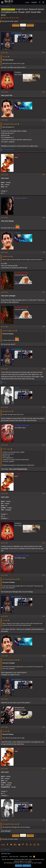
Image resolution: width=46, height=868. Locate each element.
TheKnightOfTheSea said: (10, 124)
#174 (44, 575)
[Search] (43, 2)
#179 (44, 769)
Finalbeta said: (7, 256)
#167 (44, 292)
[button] (2, 2)
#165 (44, 218)
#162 (44, 92)
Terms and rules (14, 856)
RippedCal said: (7, 411)
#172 (44, 494)
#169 (44, 369)
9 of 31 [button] (23, 25)
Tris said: (5, 57)
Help (31, 856)
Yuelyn (17, 388)
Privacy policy (24, 856)
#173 (44, 543)
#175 (44, 616)
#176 (44, 656)
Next (30, 25)
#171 (44, 445)
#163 (44, 120)
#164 (44, 175)
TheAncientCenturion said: (10, 579)
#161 (44, 53)
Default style (6, 854)
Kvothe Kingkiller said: (9, 331)
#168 (44, 327)
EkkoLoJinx (6, 18)
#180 (44, 820)
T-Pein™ (18, 100)
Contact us (5, 856)
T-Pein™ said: (6, 449)
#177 (44, 699)
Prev (16, 25)
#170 (44, 407)
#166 (44, 252)
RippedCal (18, 33)
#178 (44, 727)
